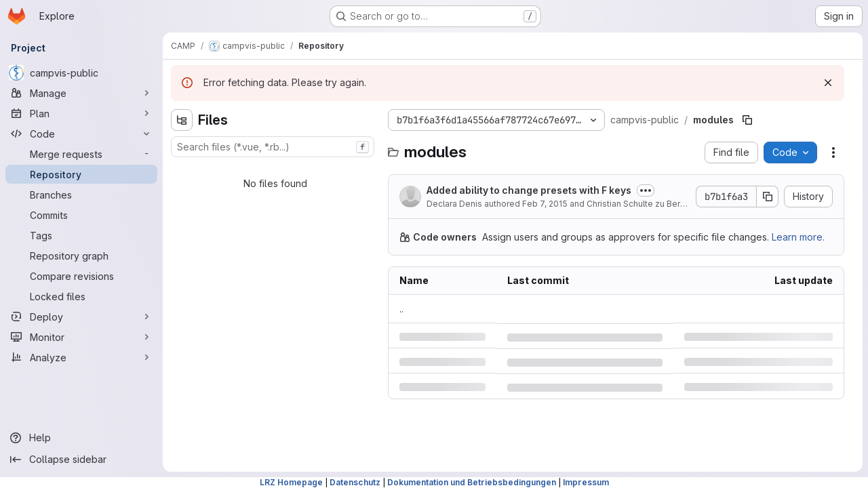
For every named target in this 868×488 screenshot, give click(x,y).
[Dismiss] (828, 83)
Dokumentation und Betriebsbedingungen (472, 482)
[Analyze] (81, 357)
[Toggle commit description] (646, 190)
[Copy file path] (747, 120)
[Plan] (81, 113)
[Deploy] (81, 317)
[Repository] (81, 174)
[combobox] (273, 147)
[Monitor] (81, 337)
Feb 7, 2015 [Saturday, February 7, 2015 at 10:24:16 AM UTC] (545, 204)
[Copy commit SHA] (768, 197)
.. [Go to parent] (401, 309)
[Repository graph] (81, 256)
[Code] (81, 134)
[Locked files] (81, 296)
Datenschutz (355, 482)
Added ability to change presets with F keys (529, 190)
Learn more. (798, 237)
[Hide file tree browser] (182, 120)
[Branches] (81, 195)
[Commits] (81, 215)
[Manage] (81, 93)
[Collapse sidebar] (81, 460)
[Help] (81, 438)
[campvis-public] (81, 73)
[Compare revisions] (81, 276)
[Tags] (81, 235)
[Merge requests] (81, 154)
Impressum (586, 482)
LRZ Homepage (291, 482)
